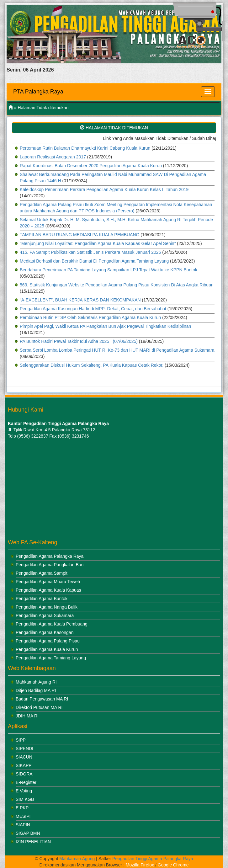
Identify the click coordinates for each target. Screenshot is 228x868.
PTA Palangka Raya (38, 92)
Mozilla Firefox (140, 865)
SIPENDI (24, 748)
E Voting (24, 791)
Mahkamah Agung (77, 859)
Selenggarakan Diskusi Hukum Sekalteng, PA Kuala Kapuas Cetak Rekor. (92, 365)
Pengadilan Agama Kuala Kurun (47, 649)
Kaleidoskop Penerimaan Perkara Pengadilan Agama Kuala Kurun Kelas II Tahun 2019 (104, 189)
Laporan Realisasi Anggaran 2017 (53, 157)
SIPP (21, 740)
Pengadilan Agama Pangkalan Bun (50, 565)
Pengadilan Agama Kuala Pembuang (52, 624)
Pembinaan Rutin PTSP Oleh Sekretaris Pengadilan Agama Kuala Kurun (90, 317)
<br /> (47, 489)
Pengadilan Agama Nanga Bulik (47, 607)
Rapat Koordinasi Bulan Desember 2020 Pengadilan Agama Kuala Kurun (91, 166)
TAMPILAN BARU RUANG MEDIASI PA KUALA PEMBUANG (80, 235)
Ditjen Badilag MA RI (36, 690)
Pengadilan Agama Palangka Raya (50, 556)
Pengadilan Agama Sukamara (45, 615)
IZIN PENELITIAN (33, 842)
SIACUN (24, 757)
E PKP (22, 808)
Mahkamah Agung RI (36, 682)
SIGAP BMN (28, 833)
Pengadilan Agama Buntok (42, 599)
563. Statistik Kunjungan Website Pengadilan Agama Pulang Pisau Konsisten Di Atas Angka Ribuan (117, 285)
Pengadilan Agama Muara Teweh (48, 582)
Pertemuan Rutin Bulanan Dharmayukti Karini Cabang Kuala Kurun (85, 148)
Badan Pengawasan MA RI (42, 699)
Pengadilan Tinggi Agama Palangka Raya (153, 859)
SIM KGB (25, 799)
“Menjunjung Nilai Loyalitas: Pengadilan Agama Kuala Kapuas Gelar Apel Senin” (98, 243)
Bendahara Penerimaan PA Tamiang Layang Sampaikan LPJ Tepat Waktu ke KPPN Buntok (109, 270)
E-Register (26, 782)
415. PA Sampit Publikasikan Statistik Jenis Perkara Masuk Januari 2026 (90, 252)
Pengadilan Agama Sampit (42, 573)
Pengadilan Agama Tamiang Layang (51, 658)
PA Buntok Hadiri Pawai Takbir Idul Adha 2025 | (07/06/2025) (79, 341)
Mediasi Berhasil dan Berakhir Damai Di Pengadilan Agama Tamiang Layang (94, 261)
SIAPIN (23, 825)
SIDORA (24, 774)
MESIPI (23, 816)
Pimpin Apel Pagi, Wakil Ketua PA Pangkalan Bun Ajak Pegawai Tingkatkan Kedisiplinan (105, 326)
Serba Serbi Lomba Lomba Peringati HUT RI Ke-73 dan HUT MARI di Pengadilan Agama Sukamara (117, 350)
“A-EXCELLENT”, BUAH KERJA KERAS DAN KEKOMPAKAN (80, 300)
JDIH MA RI (27, 716)
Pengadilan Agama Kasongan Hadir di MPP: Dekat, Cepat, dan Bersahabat (93, 309)
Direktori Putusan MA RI (39, 707)
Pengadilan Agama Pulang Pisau (48, 641)
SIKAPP (24, 765)
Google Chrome (173, 865)
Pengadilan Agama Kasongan (45, 632)
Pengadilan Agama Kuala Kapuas (48, 590)
